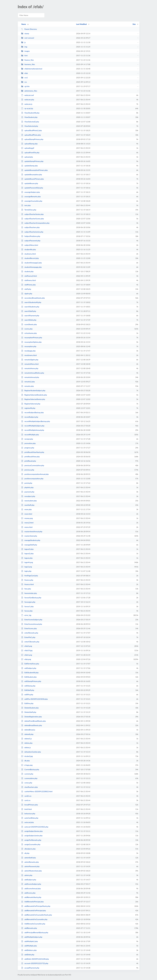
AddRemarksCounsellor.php (33, 924)
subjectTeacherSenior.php (32, 214)
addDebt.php (28, 955)
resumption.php (29, 346)
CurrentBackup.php (30, 769)
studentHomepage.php (31, 267)
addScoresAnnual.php (31, 888)
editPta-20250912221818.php (34, 699)
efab (25, 73)
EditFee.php (27, 703)
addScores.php (28, 893)
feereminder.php (29, 593)
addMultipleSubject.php (32, 937)
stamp (25, 33)
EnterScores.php (29, 628)
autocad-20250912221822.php (35, 827)
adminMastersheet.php (31, 871)
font (24, 55)
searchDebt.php (29, 320)
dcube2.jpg (27, 756)
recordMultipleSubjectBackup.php (36, 421)
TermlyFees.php (29, 210)
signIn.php (27, 294)
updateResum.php (30, 183)
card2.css (26, 796)
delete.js (26, 747)
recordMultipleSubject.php (33, 426)
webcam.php (28, 100)
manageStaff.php (29, 545)
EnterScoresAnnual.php (32, 624)
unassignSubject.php (31, 192)
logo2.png (27, 567)
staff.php (26, 289)
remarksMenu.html (30, 364)
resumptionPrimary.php (32, 337)
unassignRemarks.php (31, 196)
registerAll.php (28, 408)
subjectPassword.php (31, 241)
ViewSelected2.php (30, 122)
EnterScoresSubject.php (32, 620)
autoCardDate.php (30, 818)
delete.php (27, 743)
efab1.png (27, 655)
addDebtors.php (29, 950)
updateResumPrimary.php (32, 179)
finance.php (27, 580)
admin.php (27, 875)
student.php (27, 271)
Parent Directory (29, 29)
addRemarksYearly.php (31, 897)
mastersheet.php (29, 536)
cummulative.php (29, 778)
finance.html (27, 584)
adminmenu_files (29, 91)
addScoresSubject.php (31, 884)
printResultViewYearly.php (33, 452)
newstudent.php (29, 501)
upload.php (27, 157)
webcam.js (27, 104)
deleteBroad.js (28, 730)
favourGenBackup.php (31, 598)
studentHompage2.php (31, 263)
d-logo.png (27, 765)
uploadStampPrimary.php (32, 139)
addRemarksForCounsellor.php (34, 919)
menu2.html (27, 523)
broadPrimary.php (29, 805)
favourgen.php (28, 602)
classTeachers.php (29, 787)
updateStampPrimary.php (32, 161)
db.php (25, 761)
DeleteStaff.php (29, 712)
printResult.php (29, 461)
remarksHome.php (30, 368)
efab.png (26, 659)
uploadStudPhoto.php (31, 135)
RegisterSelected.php (31, 404)
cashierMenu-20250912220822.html (37, 791)
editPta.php (27, 694)
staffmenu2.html (29, 276)
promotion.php (28, 443)
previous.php (28, 470)
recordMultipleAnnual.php (33, 430)
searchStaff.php (29, 311)
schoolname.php (29, 333)
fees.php (26, 589)
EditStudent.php (29, 677)
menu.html (27, 527)
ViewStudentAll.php (30, 113)
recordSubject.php (30, 417)
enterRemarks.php (30, 633)
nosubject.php (28, 496)
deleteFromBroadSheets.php (33, 721)
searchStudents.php (30, 307)
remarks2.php (28, 382)
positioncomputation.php (32, 479)
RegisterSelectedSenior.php (33, 399)
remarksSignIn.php (30, 360)
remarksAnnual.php (30, 377)
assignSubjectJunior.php (32, 836)
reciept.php (27, 439)
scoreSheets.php (29, 324)
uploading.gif (28, 148)
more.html (27, 514)
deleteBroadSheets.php (32, 725)
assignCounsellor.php (31, 844)
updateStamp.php (29, 166)
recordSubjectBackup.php (32, 412)
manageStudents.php (31, 540)
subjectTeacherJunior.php (32, 232)
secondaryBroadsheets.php (33, 298)
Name (24, 24)
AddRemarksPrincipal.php (32, 902)
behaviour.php (28, 814)
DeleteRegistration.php (31, 717)
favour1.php (27, 606)
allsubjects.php (28, 849)
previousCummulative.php (33, 465)
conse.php (27, 783)
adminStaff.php (28, 858)
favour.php (27, 611)
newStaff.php (28, 505)
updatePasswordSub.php (32, 188)
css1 (25, 78)
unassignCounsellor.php (32, 201)
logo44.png (27, 562)
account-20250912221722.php (35, 963)
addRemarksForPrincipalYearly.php (36, 906)
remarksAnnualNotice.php (33, 373)
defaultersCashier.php (31, 752)
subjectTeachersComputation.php (35, 223)
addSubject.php (29, 880)
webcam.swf (27, 95)
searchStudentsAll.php (31, 302)
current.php (27, 774)
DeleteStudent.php (30, 708)
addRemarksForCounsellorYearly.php (36, 915)
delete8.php (27, 734)
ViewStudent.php (29, 117)
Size (134, 24)
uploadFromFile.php (30, 153)
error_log (26, 615)
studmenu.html (28, 254)
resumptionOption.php (31, 342)
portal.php (27, 483)
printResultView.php (30, 457)
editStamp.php (28, 686)
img (24, 47)
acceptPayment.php (30, 968)
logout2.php (27, 553)
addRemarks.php (29, 928)
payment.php (28, 492)
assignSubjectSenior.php (32, 831)
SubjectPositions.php (31, 236)
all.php (25, 853)
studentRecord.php (30, 258)
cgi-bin (25, 86)
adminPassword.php (30, 866)
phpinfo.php (27, 487)
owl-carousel (28, 38)
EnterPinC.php (28, 637)
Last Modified (81, 24)
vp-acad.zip (27, 108)
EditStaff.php (28, 690)
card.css (26, 800)
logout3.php (27, 549)
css (24, 82)
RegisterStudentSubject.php (33, 390)
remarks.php (27, 386)
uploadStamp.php (29, 144)
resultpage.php (28, 351)
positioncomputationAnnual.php (35, 474)
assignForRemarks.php (31, 840)
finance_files (27, 60)
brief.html (26, 809)
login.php (26, 571)
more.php (26, 509)
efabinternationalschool (32, 69)
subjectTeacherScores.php (32, 219)
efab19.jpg (27, 650)
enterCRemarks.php (30, 642)
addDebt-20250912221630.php (35, 959)
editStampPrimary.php (31, 681)
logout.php (27, 558)
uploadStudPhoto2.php (31, 130)
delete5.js (26, 739)
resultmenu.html (29, 355)
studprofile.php (29, 249)
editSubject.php (29, 668)
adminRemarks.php (30, 862)
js (23, 42)
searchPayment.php (30, 316)
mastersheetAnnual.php (32, 531)
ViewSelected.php (30, 126)
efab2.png (27, 646)
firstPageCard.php (30, 576)
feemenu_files (28, 64)
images (25, 51)
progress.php (28, 448)
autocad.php (27, 822)
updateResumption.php (32, 174)
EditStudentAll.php (30, 673)
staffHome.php (28, 285)
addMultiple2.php (29, 941)
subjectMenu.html (30, 245)
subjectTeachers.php (30, 227)
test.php (26, 205)
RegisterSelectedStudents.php (34, 395)
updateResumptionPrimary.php (34, 170)
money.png (27, 518)
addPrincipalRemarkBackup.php (35, 932)
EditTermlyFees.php (30, 664)
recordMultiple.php (30, 435)
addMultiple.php (29, 946)
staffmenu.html (29, 280)
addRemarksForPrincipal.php (34, 910)
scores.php (27, 329)
